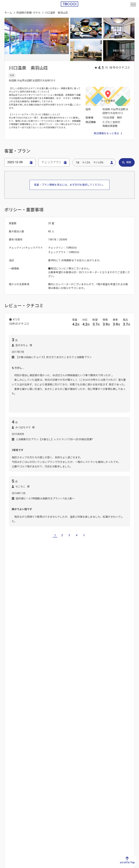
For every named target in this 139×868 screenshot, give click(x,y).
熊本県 (7, 775)
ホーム (8, 13)
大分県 (7, 781)
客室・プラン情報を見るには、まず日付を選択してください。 (69, 185)
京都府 (109, 764)
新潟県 (41, 708)
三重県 (7, 726)
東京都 (75, 737)
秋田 (11, 631)
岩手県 (32, 607)
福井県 (41, 726)
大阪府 (109, 770)
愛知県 (7, 720)
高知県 (41, 775)
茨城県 (75, 708)
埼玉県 (75, 726)
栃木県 (75, 714)
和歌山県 (110, 787)
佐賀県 (7, 764)
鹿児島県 (8, 793)
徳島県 (41, 758)
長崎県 (7, 770)
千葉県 (75, 731)
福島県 (68, 607)
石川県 (41, 720)
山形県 (56, 607)
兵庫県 (109, 775)
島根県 (75, 764)
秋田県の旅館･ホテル (29, 13)
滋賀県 (109, 758)
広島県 (75, 775)
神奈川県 (76, 743)
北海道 (8, 607)
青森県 (20, 607)
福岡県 (7, 758)
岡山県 (75, 770)
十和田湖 (23, 631)
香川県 (41, 764)
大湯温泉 (14, 654)
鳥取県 (75, 758)
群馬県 (75, 720)
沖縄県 (7, 799)
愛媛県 (41, 770)
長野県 (41, 737)
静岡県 (7, 714)
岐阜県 (7, 708)
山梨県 (41, 731)
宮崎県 (7, 787)
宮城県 (44, 607)
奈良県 (109, 781)
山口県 (75, 781)
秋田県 (109, 731)
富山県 (41, 714)
